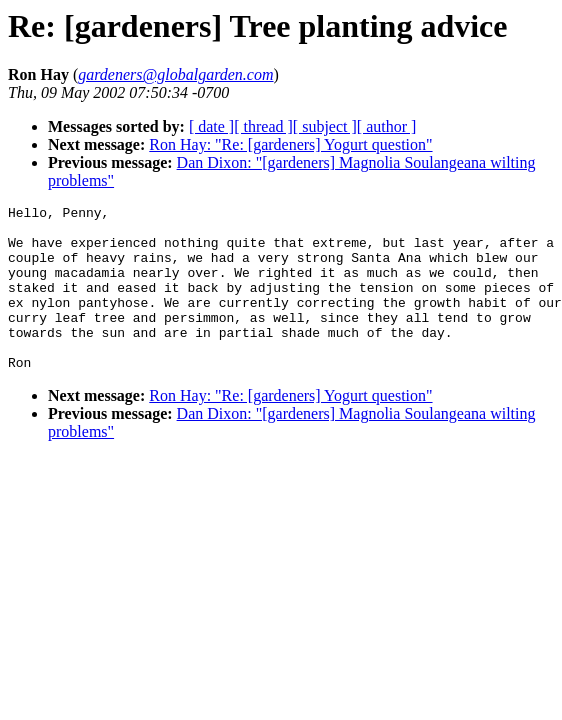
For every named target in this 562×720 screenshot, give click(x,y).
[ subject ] (325, 126)
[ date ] (211, 126)
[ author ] (387, 126)
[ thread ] (263, 126)
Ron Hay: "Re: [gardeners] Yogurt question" (290, 144)
